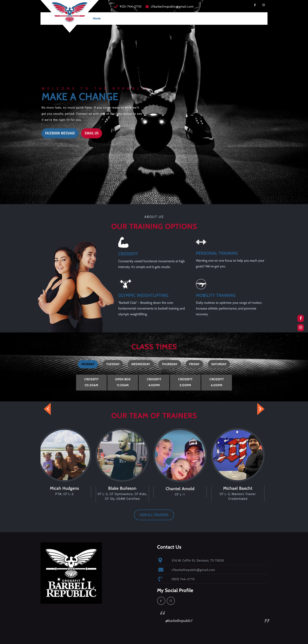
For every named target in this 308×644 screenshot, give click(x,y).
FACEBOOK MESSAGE (58, 132)
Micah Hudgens (67, 488)
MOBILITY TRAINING (216, 295)
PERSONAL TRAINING (217, 252)
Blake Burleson (125, 488)
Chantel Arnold (183, 489)
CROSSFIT (128, 253)
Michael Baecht (241, 488)
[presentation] (45, 409)
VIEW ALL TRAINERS (154, 515)
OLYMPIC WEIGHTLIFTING (143, 295)
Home (97, 18)
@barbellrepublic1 (179, 621)
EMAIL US (90, 132)
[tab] (88, 364)
